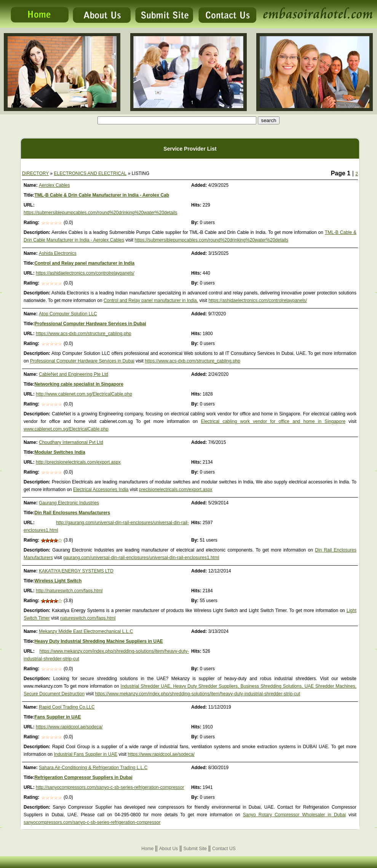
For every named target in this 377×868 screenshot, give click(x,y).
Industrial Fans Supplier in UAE (85, 754)
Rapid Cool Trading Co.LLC (67, 707)
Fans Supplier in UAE (58, 717)
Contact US (224, 849)
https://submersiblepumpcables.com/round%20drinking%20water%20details (101, 213)
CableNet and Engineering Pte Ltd (73, 374)
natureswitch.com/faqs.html (88, 618)
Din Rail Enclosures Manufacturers (72, 513)
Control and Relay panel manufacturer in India (84, 263)
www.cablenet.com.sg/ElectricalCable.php (66, 429)
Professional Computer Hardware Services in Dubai (90, 324)
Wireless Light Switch (58, 581)
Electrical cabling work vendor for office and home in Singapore (273, 421)
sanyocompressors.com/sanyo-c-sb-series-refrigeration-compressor (92, 822)
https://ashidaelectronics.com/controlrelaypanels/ (85, 273)
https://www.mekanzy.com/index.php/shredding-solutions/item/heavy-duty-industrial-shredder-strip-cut (197, 694)
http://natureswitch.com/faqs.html (69, 591)
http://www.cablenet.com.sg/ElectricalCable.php (84, 394)
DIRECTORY (35, 173)
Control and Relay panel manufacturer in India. (151, 300)
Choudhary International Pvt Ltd (71, 442)
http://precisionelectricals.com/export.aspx (78, 462)
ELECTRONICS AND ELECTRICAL (90, 173)
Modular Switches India (60, 452)
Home (147, 849)
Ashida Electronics (58, 253)
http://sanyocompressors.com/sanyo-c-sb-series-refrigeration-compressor (110, 787)
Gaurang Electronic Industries (69, 503)
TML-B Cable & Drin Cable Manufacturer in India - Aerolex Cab (102, 195)
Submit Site (195, 849)
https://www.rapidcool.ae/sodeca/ (69, 727)
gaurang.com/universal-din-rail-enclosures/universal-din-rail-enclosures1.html (141, 558)
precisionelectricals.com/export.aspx (176, 490)
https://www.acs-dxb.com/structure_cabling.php (84, 334)
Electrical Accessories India (101, 490)
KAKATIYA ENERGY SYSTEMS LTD (76, 571)
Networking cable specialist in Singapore (79, 384)
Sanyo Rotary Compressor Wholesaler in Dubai (295, 815)
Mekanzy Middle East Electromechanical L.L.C (86, 631)
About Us (169, 849)
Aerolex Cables (54, 185)
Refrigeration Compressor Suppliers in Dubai (83, 777)
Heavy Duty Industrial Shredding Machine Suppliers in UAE (98, 641)
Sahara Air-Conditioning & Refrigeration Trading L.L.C (93, 768)
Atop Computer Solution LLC (68, 314)
